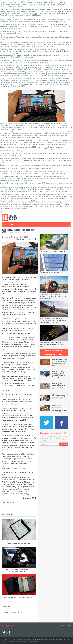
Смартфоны (10, 502)
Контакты (62, 626)
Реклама (69, 626)
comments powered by (14, 612)
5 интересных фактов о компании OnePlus (18, 597)
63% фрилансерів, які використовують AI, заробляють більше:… (60, 397)
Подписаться (64, 444)
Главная (25, 232)
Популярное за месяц (54, 355)
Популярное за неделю (54, 351)
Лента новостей (14, 232)
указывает (65, 13)
